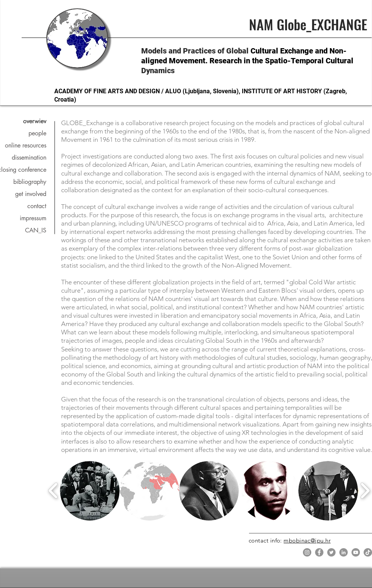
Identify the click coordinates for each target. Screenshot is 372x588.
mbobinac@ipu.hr (307, 540)
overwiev (35, 121)
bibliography (30, 182)
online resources (26, 145)
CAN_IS (36, 230)
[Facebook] (319, 552)
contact (37, 206)
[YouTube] (356, 552)
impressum (33, 218)
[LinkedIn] (344, 552)
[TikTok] (368, 552)
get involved (31, 194)
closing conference (25, 170)
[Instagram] (307, 552)
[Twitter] (331, 552)
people (37, 133)
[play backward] (53, 491)
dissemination (29, 158)
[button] (90, 491)
